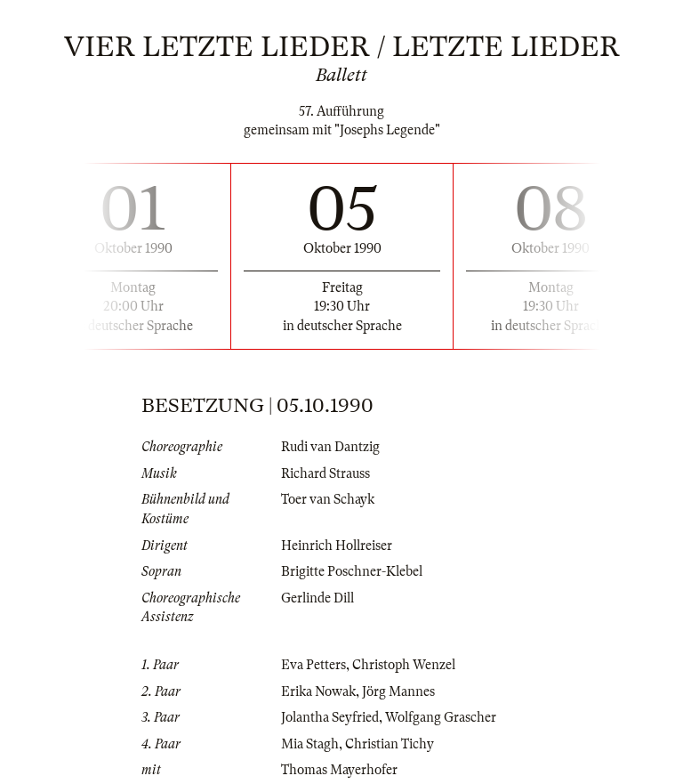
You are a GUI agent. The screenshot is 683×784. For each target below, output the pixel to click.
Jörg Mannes (398, 691)
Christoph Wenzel (404, 665)
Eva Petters (313, 665)
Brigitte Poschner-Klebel (352, 571)
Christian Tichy (390, 744)
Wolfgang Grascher (441, 717)
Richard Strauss (325, 473)
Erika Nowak (318, 691)
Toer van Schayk (328, 499)
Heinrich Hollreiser (337, 546)
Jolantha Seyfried (330, 717)
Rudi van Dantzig (330, 447)
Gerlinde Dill (317, 598)
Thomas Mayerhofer (339, 770)
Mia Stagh (310, 744)
